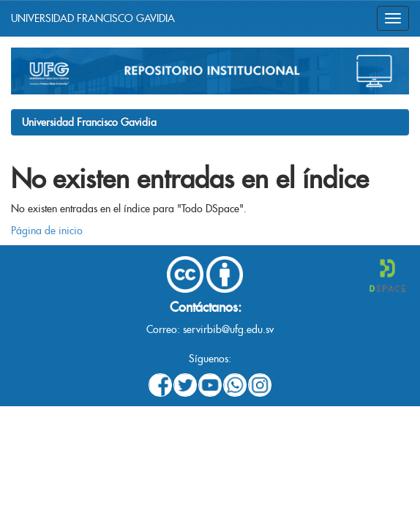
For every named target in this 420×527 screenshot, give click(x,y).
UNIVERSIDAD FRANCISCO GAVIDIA (93, 18)
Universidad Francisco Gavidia (89, 122)
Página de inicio (47, 231)
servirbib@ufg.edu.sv (228, 329)
